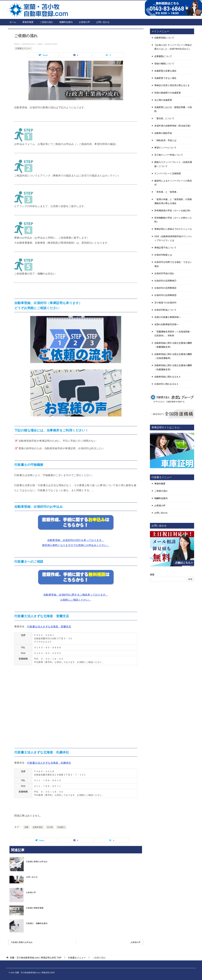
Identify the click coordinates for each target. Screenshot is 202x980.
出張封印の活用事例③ (165, 295)
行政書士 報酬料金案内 (37, 923)
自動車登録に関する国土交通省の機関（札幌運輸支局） (173, 367)
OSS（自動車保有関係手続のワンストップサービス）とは (173, 238)
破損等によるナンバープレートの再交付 (173, 183)
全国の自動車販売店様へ (166, 324)
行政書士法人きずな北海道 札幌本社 (49, 763)
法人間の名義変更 (163, 100)
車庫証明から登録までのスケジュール (173, 229)
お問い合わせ (103, 22)
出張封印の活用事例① (165, 281)
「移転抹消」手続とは (165, 140)
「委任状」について (164, 118)
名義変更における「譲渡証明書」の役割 (173, 109)
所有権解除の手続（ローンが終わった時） (173, 220)
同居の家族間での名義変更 (168, 93)
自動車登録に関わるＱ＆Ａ (168, 377)
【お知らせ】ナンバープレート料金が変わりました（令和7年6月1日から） (173, 47)
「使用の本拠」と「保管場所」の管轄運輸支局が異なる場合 (173, 201)
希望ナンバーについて (165, 148)
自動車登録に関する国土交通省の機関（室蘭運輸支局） (173, 345)
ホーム (13, 22)
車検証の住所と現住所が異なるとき (172, 85)
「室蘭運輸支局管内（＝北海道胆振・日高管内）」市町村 (173, 334)
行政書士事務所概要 (35, 908)
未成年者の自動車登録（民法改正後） (173, 126)
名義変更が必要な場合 (165, 71)
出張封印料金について (165, 310)
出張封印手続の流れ (164, 273)
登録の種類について (164, 64)
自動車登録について (164, 38)
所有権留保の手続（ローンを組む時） (173, 211)
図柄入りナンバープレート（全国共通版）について (173, 164)
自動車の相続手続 (163, 133)
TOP (36, 958)
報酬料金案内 (66, 22)
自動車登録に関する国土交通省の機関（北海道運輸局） (173, 356)
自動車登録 (38, 827)
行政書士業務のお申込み (37, 862)
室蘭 (26, 827)
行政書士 (61, 827)
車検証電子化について (165, 248)
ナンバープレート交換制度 (168, 173)
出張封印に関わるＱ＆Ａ (166, 384)
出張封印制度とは (163, 255)
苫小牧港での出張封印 (165, 303)
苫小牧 (50, 827)
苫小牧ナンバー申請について (169, 155)
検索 (152, 575)
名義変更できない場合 (165, 78)
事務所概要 (28, 22)
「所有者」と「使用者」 (166, 192)
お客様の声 (84, 22)
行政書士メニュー (23, 48)
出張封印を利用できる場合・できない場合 (173, 264)
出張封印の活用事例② (165, 288)
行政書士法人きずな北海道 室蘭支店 (49, 627)
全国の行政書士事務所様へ (168, 317)
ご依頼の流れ (46, 22)
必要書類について (163, 56)
